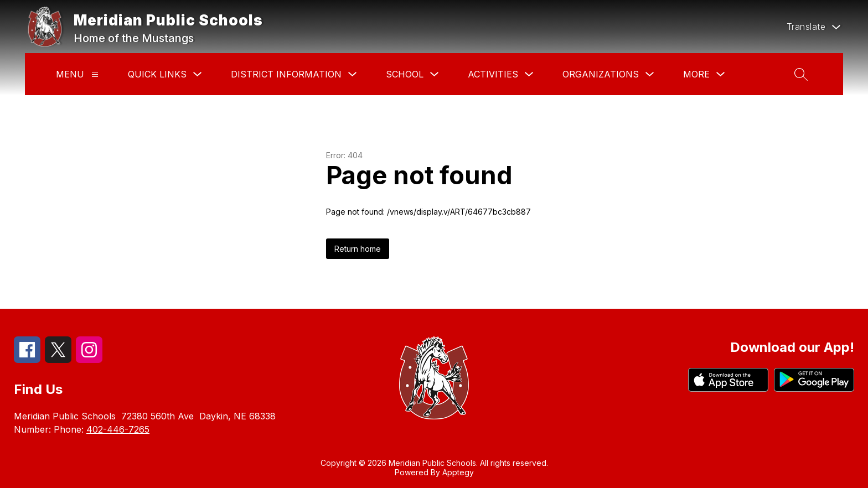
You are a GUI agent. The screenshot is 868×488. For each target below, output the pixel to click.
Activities (493, 74)
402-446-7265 (118, 429)
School (405, 74)
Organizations (601, 74)
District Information (286, 74)
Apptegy (458, 472)
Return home (358, 249)
